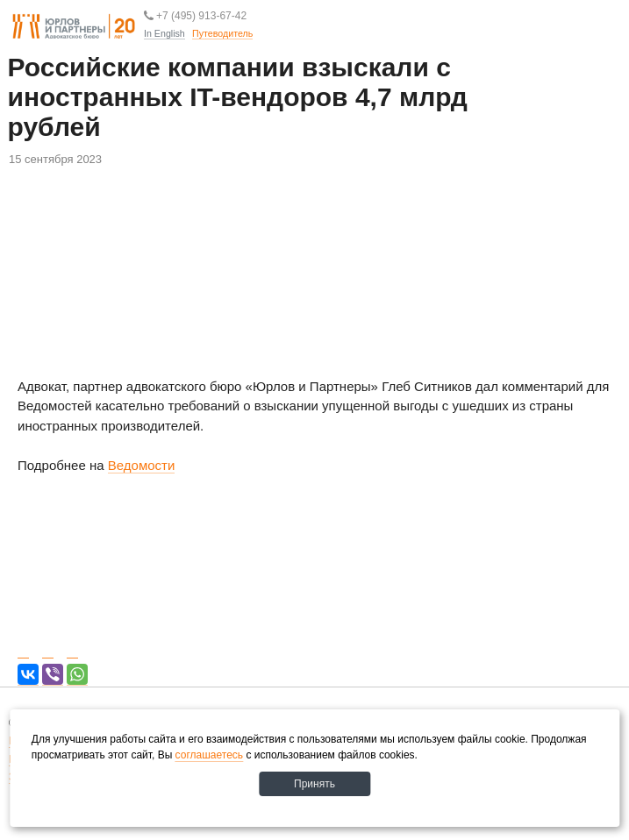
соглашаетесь (209, 755)
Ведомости (142, 465)
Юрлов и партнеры (74, 27)
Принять (314, 784)
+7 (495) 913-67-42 (195, 15)
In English (164, 33)
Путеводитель (253, 61)
